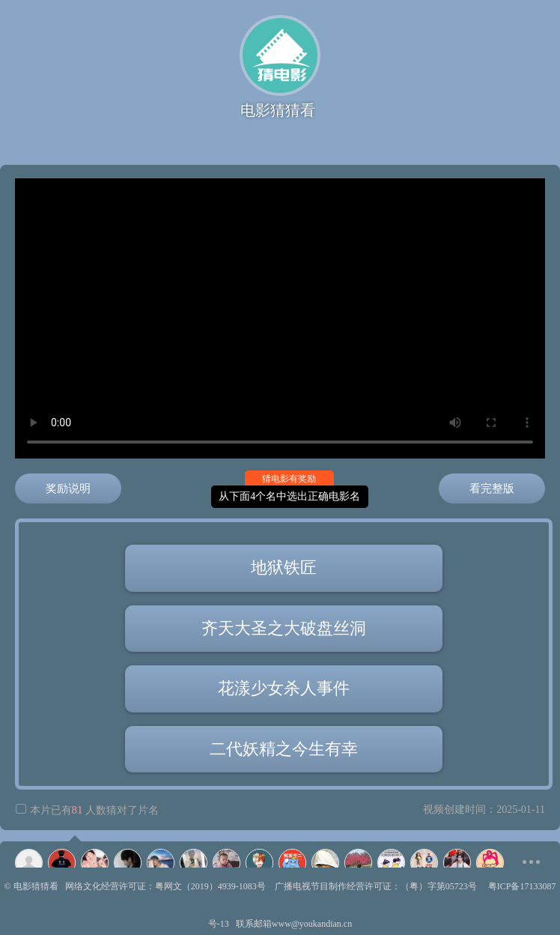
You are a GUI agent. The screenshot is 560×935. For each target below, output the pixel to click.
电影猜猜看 (36, 886)
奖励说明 (68, 488)
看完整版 (492, 488)
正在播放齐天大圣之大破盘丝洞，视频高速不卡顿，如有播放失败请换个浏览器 (280, 318)
